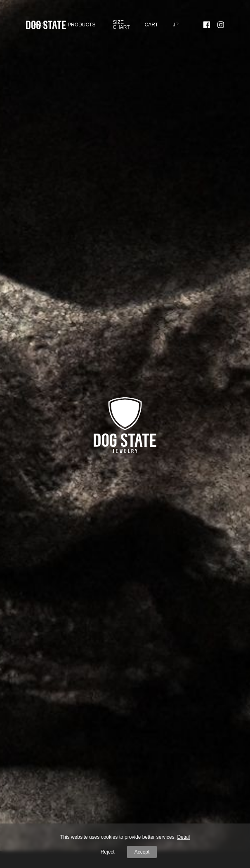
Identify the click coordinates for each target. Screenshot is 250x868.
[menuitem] (176, 25)
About (42, 25)
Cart (151, 25)
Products (81, 25)
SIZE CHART (121, 25)
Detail (183, 837)
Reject (108, 852)
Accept (142, 852)
